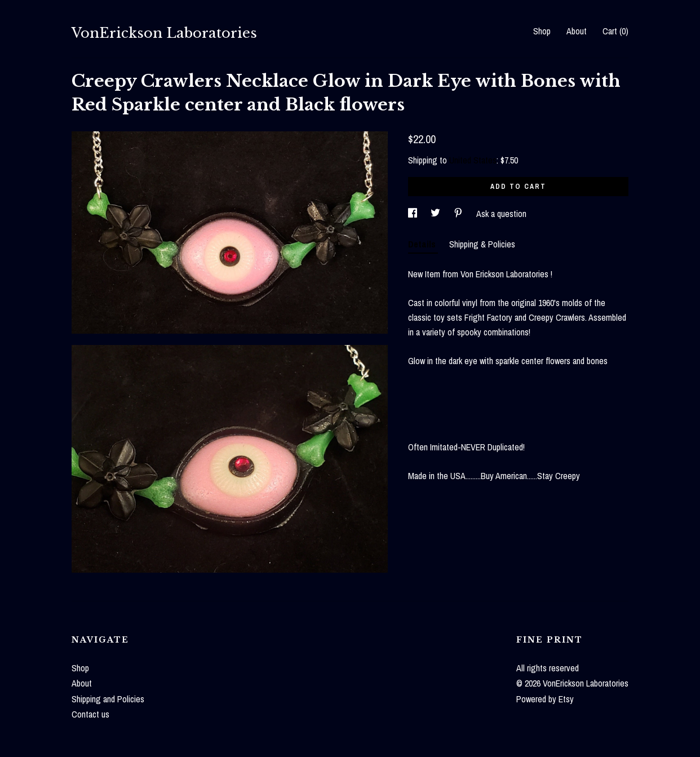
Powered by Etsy (545, 699)
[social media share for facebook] (414, 214)
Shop (542, 31)
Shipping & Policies (482, 244)
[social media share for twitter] (437, 214)
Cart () (615, 31)
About (577, 31)
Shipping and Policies (108, 699)
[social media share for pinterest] (459, 214)
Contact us (90, 714)
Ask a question (501, 214)
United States (473, 160)
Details (423, 244)
